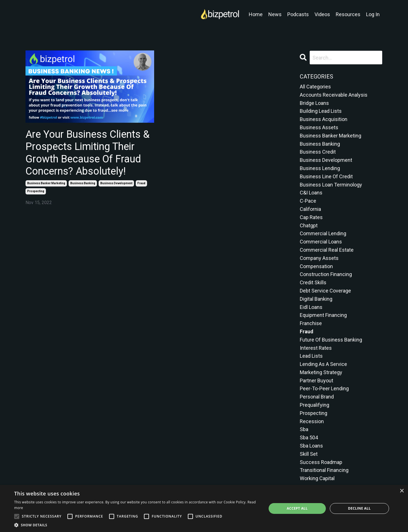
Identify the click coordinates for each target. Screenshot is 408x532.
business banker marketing (46, 183)
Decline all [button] (359, 508)
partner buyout (316, 381)
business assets (319, 127)
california (310, 209)
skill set (309, 454)
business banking (83, 183)
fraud (141, 183)
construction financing (326, 274)
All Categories (315, 87)
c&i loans (311, 193)
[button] (137, 525)
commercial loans (321, 242)
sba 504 (309, 437)
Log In (373, 14)
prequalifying (314, 405)
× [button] (402, 491)
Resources (348, 14)
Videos (322, 14)
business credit (318, 152)
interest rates (316, 348)
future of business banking (331, 340)
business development (116, 183)
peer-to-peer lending (324, 388)
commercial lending (323, 233)
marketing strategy (321, 372)
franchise (311, 323)
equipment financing (323, 315)
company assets (319, 258)
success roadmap (321, 462)
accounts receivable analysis (334, 95)
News (275, 14)
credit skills (313, 282)
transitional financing (324, 470)
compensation (316, 266)
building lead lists (321, 111)
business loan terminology (331, 185)
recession (312, 421)
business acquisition (324, 119)
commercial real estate (327, 250)
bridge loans (314, 103)
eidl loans (311, 307)
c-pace (308, 201)
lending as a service (323, 364)
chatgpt (309, 225)
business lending (320, 168)
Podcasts (298, 14)
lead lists (311, 356)
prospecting (36, 191)
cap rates (311, 217)
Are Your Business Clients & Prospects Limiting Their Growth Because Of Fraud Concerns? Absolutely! (88, 153)
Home (256, 14)
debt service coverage (325, 291)
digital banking (316, 299)
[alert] (204, 508)
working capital (317, 478)
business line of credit (326, 176)
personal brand (317, 397)
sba (304, 429)
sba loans (311, 446)
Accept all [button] (297, 508)
